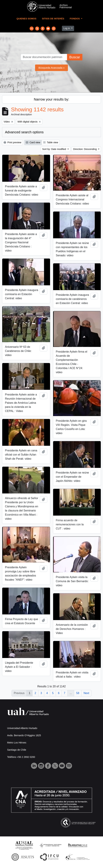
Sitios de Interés (53, 19)
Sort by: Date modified (55, 149)
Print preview (12, 142)
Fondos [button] (75, 19)
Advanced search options (24, 132)
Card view (33, 142)
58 (78, 693)
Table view (51, 142)
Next (86, 693)
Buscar (75, 57)
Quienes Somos (26, 19)
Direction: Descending (85, 149)
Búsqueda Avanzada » (52, 68)
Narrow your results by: (52, 99)
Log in (67, 28)
